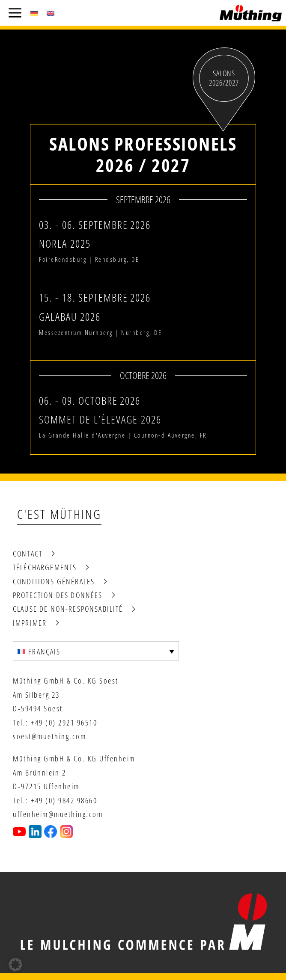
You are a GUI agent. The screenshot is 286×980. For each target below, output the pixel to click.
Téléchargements (45, 567)
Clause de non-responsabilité (68, 609)
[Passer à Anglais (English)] (51, 13)
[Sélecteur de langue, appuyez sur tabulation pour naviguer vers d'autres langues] (96, 651)
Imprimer (30, 623)
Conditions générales (54, 581)
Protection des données (58, 595)
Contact (28, 554)
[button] (15, 965)
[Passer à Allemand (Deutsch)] (34, 13)
